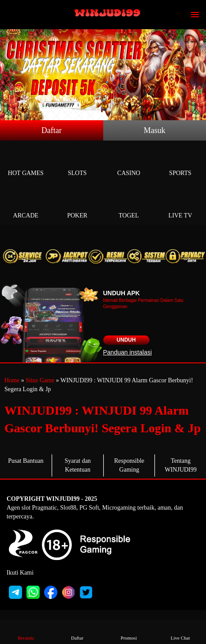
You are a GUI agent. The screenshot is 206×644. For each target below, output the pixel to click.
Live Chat (180, 631)
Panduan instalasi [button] (128, 352)
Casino (129, 163)
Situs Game (40, 380)
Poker (77, 205)
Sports (180, 163)
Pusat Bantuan (26, 461)
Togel (129, 205)
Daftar (52, 130)
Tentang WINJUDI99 (180, 465)
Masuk (155, 130)
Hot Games (26, 163)
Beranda (26, 631)
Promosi (129, 631)
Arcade (26, 205)
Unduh (126, 340)
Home (12, 380)
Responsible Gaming (129, 465)
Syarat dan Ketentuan (77, 465)
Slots (77, 163)
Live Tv (180, 205)
